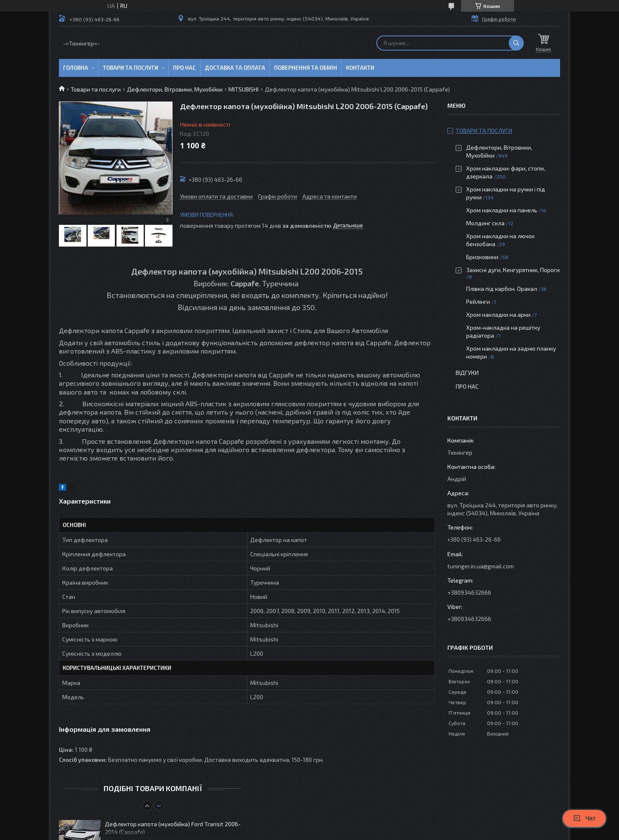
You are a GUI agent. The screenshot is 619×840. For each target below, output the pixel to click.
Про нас (184, 68)
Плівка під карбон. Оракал (502, 289)
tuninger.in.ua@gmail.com (481, 566)
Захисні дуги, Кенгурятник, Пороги (513, 270)
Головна (76, 68)
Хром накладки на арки (498, 314)
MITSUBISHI (244, 89)
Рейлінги (478, 302)
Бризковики (482, 257)
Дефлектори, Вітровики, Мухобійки (175, 89)
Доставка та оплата (235, 68)
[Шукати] (516, 43)
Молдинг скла (485, 223)
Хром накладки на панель (502, 210)
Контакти (360, 68)
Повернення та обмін (306, 68)
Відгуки (467, 373)
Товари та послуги (131, 68)
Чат (584, 818)
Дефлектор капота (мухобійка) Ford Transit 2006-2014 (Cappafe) (173, 828)
